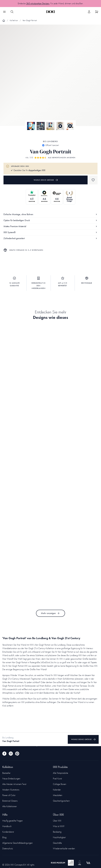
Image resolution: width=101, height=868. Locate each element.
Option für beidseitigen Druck (50, 220)
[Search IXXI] (12, 12)
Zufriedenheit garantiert (50, 238)
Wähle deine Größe (46, 180)
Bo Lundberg (50, 141)
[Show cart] (97, 12)
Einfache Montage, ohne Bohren (50, 214)
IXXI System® (50, 232)
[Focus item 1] (50, 78)
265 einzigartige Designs (38, 5)
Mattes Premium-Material (50, 226)
